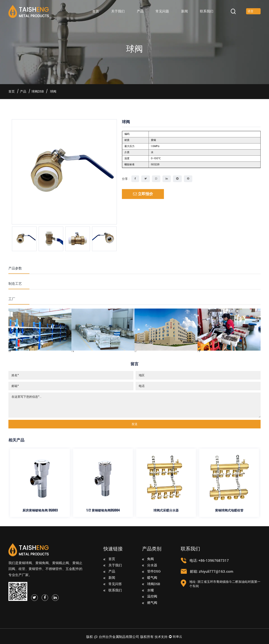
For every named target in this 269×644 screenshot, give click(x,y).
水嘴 (148, 591)
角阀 (148, 559)
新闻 (185, 11)
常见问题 (162, 11)
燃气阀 (150, 603)
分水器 (150, 566)
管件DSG (151, 572)
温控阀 (150, 597)
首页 (96, 11)
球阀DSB (38, 92)
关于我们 (118, 11)
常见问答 (113, 584)
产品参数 (15, 268)
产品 (140, 11)
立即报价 (143, 194)
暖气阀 (150, 578)
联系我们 (207, 11)
